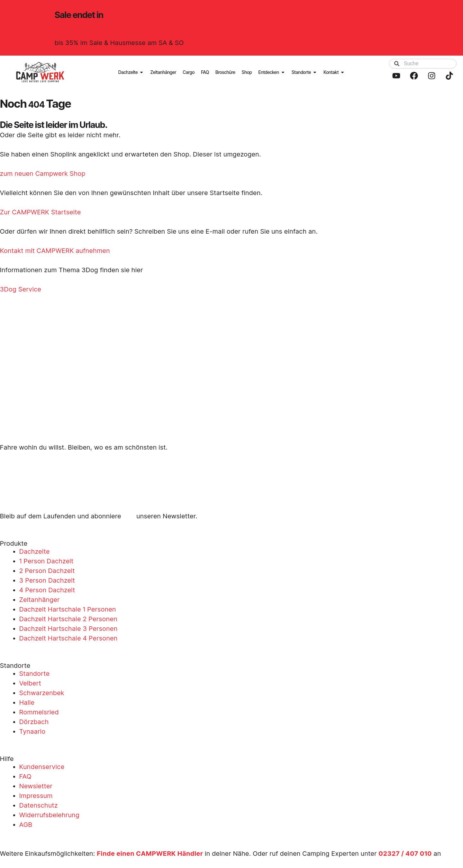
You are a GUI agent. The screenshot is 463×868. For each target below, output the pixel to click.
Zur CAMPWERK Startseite (41, 212)
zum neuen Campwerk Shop (43, 174)
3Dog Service (21, 289)
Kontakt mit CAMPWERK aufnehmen (55, 251)
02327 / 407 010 (405, 854)
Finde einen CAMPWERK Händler (150, 854)
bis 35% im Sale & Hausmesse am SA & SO (119, 43)
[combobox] (423, 64)
